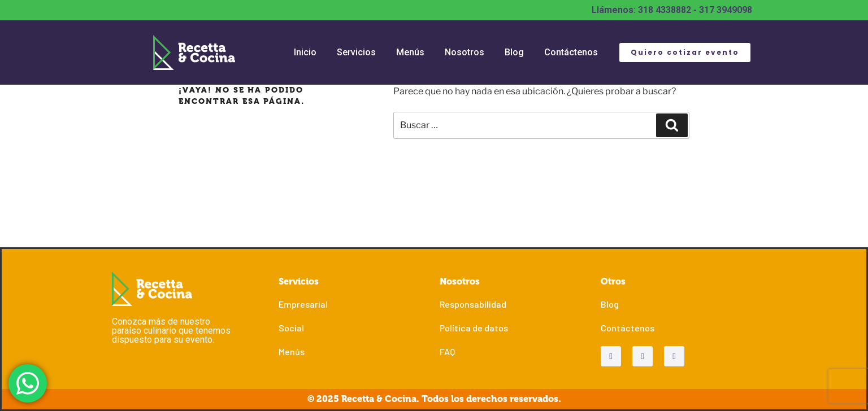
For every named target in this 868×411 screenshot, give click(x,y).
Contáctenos (571, 52)
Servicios (356, 52)
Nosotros (465, 52)
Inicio (305, 52)
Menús (410, 52)
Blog (514, 52)
